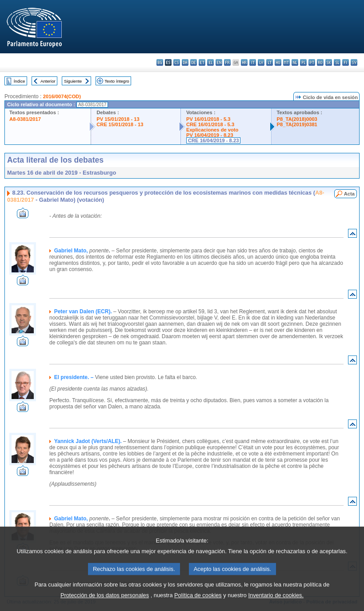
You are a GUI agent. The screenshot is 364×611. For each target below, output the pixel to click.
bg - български (160, 62)
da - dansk (185, 62)
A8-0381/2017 (25, 119)
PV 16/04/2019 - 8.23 (210, 135)
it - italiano (253, 62)
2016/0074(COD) (62, 96)
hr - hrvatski (244, 62)
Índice (20, 81)
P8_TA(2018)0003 (297, 119)
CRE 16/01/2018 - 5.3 (210, 124)
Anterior (48, 81)
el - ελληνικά (210, 62)
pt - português (312, 62)
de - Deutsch (194, 62)
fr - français (227, 62)
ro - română (320, 62)
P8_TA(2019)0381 (297, 124)
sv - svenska (354, 62)
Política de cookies (198, 605)
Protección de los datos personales (105, 605)
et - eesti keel (202, 62)
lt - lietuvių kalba (270, 62)
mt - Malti (286, 62)
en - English (219, 62)
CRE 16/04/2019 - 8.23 (213, 140)
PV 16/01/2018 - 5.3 (208, 119)
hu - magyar (278, 62)
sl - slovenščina (337, 62)
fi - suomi (346, 62)
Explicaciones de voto (212, 130)
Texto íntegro (117, 81)
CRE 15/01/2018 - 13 (120, 124)
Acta (349, 194)
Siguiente (73, 81)
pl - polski (303, 62)
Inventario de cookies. (276, 605)
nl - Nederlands (295, 62)
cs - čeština (177, 62)
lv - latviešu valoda (261, 62)
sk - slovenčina (329, 62)
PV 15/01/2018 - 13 (118, 119)
